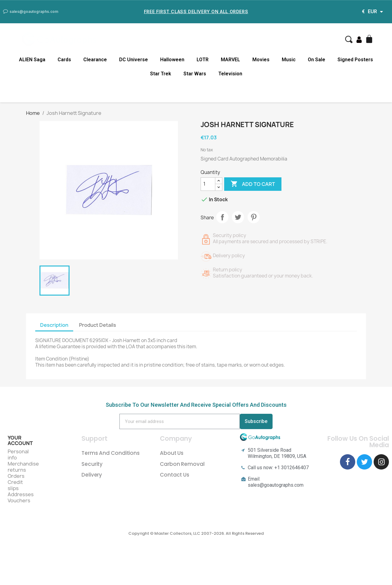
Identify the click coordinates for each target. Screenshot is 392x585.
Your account (20, 440)
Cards (64, 60)
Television (230, 74)
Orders (16, 476)
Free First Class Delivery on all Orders (196, 11)
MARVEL (230, 60)
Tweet (238, 217)
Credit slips (15, 485)
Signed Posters (355, 60)
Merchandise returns (23, 467)
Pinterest (254, 217)
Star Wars (195, 74)
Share (222, 217)
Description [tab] (54, 325)
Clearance (95, 60)
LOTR (203, 60)
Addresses (21, 494)
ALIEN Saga (32, 60)
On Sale (317, 60)
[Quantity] (208, 184)
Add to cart (253, 184)
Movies (261, 60)
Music (289, 60)
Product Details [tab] (98, 325)
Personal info (18, 455)
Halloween (172, 60)
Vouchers (19, 500)
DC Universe (134, 60)
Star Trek (161, 74)
